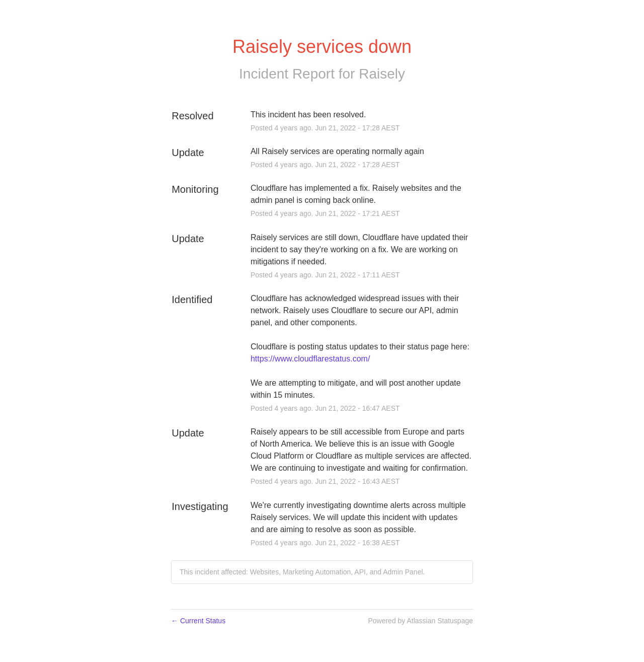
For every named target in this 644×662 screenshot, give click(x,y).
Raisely (382, 74)
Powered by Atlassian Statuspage (420, 621)
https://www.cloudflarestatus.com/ (310, 359)
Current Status (198, 621)
